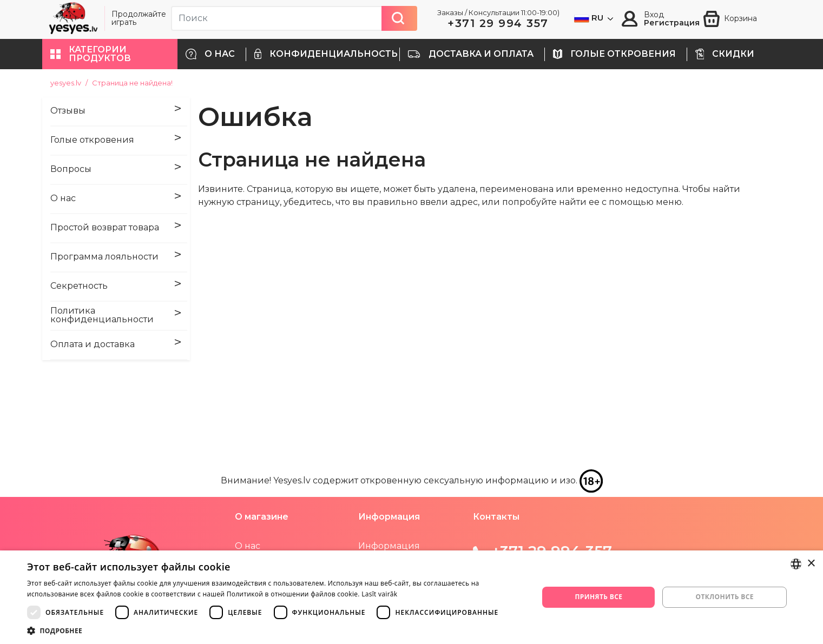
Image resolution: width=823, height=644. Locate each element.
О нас (248, 546)
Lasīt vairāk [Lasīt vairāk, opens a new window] (379, 594)
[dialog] (411, 597)
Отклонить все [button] (725, 597)
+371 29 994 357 (498, 23)
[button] (110, 54)
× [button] (811, 564)
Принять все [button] (598, 597)
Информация (389, 546)
